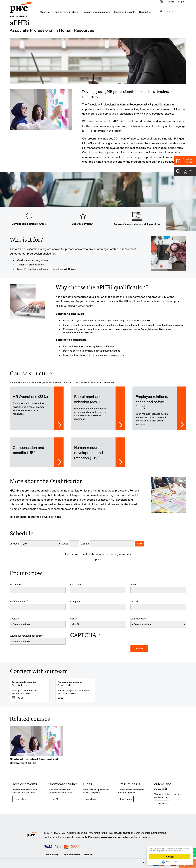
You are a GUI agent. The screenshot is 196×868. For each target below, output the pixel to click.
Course (74, 621)
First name (15, 587)
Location (14, 546)
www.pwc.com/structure (115, 840)
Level (65, 546)
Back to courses (18, 19)
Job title (135, 604)
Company (75, 604)
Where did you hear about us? (26, 639)
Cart (189, 821)
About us (45, 12)
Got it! (170, 857)
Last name (75, 587)
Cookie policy (51, 858)
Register (170, 3)
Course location (139, 621)
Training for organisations (96, 12)
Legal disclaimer (71, 858)
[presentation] (94, 651)
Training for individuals (66, 12)
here (58, 519)
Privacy (88, 858)
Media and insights (125, 12)
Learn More (20, 802)
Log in (181, 3)
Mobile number (18, 604)
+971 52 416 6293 (67, 696)
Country (14, 621)
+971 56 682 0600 (21, 696)
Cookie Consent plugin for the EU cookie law (170, 862)
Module (85, 546)
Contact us (145, 12)
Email (133, 587)
